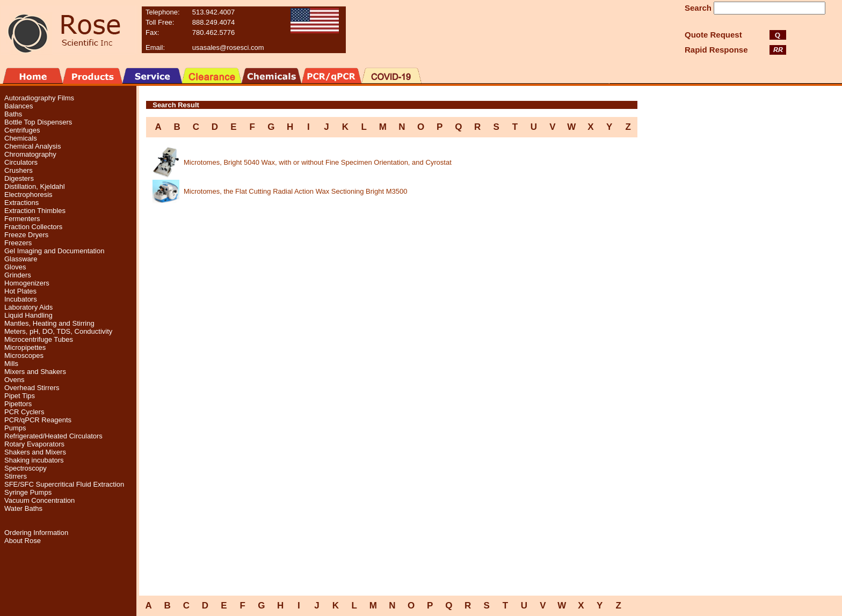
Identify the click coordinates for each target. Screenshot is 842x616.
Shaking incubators (34, 460)
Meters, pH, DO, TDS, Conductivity (58, 331)
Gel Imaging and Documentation (54, 251)
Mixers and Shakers (35, 372)
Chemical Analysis (33, 146)
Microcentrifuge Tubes (39, 339)
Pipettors (18, 404)
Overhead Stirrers (32, 388)
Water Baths (23, 508)
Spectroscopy (26, 468)
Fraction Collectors (33, 227)
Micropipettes (25, 347)
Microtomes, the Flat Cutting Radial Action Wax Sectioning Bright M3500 (295, 191)
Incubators (21, 299)
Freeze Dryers (26, 235)
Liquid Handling (28, 315)
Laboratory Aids (28, 307)
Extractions (21, 203)
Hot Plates (20, 291)
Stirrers (16, 476)
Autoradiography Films (39, 98)
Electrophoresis (28, 195)
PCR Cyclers (24, 412)
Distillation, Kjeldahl (35, 186)
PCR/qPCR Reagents (38, 420)
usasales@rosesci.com (228, 47)
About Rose (23, 541)
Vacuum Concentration (39, 500)
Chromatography (30, 154)
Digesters (19, 178)
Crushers (19, 170)
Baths (13, 114)
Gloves (15, 267)
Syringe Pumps (28, 492)
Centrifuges (22, 130)
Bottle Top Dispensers (38, 122)
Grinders (18, 275)
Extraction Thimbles (35, 211)
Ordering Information (36, 533)
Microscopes (24, 355)
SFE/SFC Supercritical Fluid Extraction (64, 484)
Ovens (14, 380)
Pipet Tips (20, 396)
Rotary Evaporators (34, 444)
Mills (11, 364)
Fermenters (22, 219)
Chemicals (21, 138)
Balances (19, 106)
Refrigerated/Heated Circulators (53, 436)
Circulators (21, 162)
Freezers (18, 243)
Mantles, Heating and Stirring (49, 323)
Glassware (21, 259)
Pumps (15, 428)
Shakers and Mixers (35, 452)
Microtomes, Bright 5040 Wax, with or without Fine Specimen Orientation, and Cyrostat (318, 162)
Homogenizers (27, 283)
